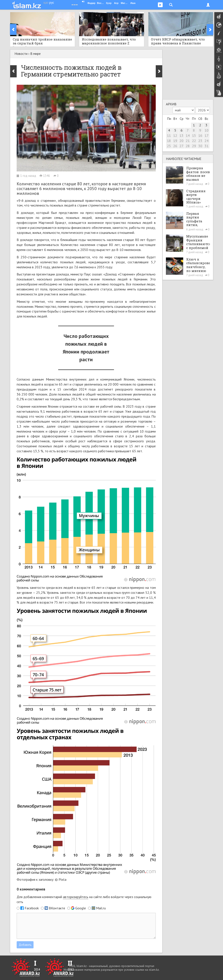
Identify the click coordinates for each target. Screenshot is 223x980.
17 (207, 135)
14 (188, 135)
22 (194, 141)
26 (175, 146)
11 (169, 135)
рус (52, 2)
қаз (46, 2)
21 (188, 141)
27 (181, 146)
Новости (21, 54)
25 (169, 146)
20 (181, 141)
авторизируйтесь (76, 897)
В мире (35, 54)
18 (169, 141)
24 (207, 141)
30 (200, 146)
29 (194, 146)
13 (181, 135)
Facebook (32, 908)
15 (194, 135)
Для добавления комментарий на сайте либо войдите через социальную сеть (84, 899)
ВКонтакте (57, 908)
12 (175, 135)
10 (207, 130)
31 (207, 146)
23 (200, 141)
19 (175, 141)
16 (200, 135)
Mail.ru (101, 908)
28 (188, 146)
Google (81, 908)
